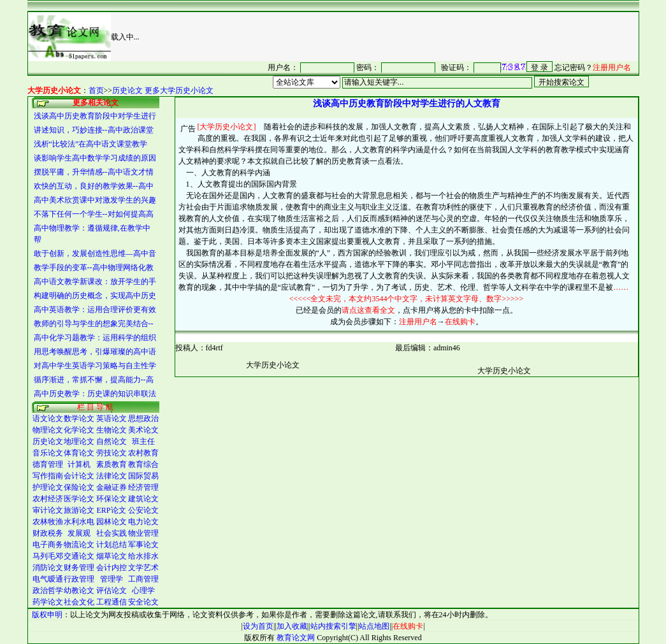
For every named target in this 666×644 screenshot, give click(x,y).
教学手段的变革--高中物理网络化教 (94, 268)
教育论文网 (296, 638)
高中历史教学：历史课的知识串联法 (95, 394)
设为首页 (258, 626)
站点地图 (374, 626)
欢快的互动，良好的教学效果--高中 (94, 186)
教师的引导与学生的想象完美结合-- (94, 324)
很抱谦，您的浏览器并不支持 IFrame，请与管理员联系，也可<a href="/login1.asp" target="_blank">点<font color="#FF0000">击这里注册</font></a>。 (431, 67)
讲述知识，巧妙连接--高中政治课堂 (94, 130)
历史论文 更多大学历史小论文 (163, 90)
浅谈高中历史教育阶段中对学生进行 (95, 116)
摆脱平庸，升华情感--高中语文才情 (94, 172)
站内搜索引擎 (333, 626)
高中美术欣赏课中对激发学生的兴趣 (95, 200)
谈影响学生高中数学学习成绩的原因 (95, 158)
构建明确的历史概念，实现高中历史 (95, 296)
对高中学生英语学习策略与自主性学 (95, 366)
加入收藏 (292, 626)
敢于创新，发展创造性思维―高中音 (95, 254)
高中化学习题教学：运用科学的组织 (95, 338)
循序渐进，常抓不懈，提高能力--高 (94, 380)
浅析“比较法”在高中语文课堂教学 (91, 144)
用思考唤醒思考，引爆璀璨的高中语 (95, 352)
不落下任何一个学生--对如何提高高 (94, 214)
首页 (96, 90)
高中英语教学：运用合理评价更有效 (95, 310)
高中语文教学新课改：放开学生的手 (95, 282)
